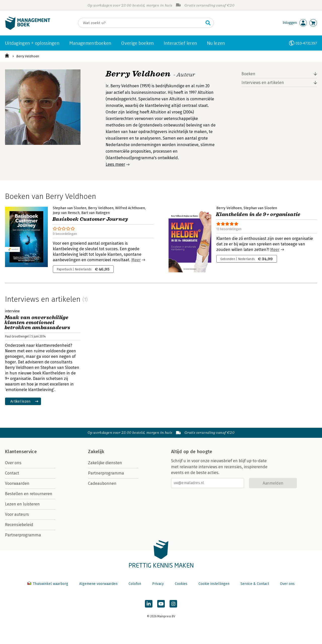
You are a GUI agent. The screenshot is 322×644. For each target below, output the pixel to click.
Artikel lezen (21, 401)
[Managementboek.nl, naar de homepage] (28, 29)
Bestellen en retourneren (29, 494)
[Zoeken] (141, 23)
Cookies (181, 584)
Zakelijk (96, 452)
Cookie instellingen (214, 584)
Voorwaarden (17, 483)
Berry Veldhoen (28, 56)
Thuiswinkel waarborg (48, 584)
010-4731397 (306, 43)
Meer (136, 260)
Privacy (158, 584)
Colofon (135, 584)
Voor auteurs (17, 514)
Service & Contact (255, 584)
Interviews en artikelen (263, 83)
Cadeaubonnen (102, 483)
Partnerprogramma (23, 535)
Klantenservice (21, 452)
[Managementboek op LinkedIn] (149, 604)
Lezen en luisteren (22, 504)
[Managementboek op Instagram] (173, 604)
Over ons (13, 463)
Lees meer (115, 164)
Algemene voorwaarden (98, 584)
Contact (12, 473)
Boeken (248, 74)
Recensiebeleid (19, 525)
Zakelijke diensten (105, 463)
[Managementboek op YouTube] (161, 604)
